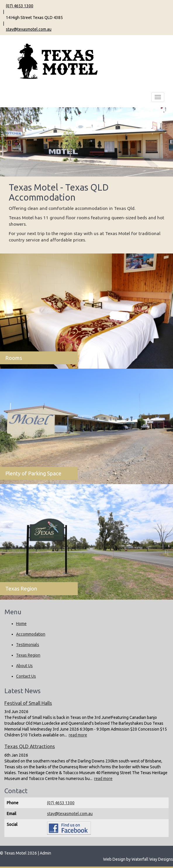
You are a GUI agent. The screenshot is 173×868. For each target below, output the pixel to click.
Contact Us (26, 676)
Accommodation (31, 634)
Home (21, 624)
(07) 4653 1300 (20, 6)
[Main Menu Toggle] (158, 97)
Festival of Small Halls (28, 703)
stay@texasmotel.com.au (29, 29)
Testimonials (28, 645)
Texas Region (28, 655)
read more (78, 735)
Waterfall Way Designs (152, 859)
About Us (24, 666)
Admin (45, 853)
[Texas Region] (86, 542)
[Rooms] (86, 311)
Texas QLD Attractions (30, 746)
